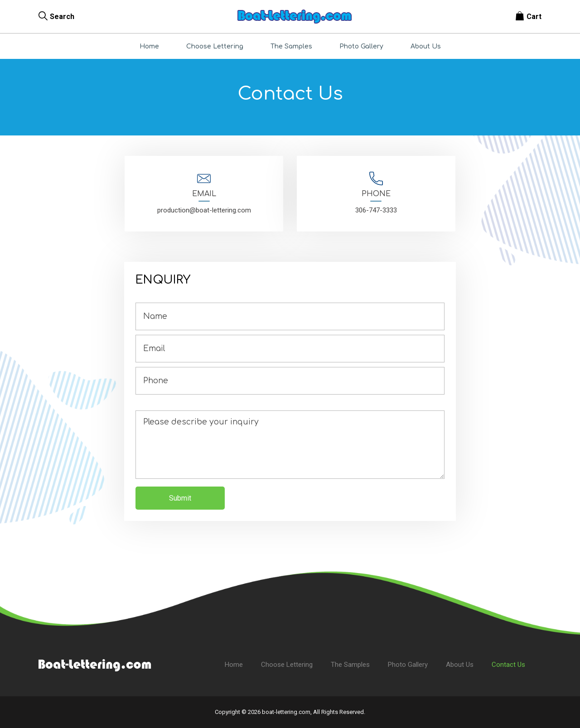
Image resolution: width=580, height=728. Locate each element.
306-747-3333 (376, 210)
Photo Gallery (361, 46)
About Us (426, 46)
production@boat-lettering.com (204, 210)
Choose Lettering (215, 46)
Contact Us (508, 665)
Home (149, 46)
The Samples (291, 46)
